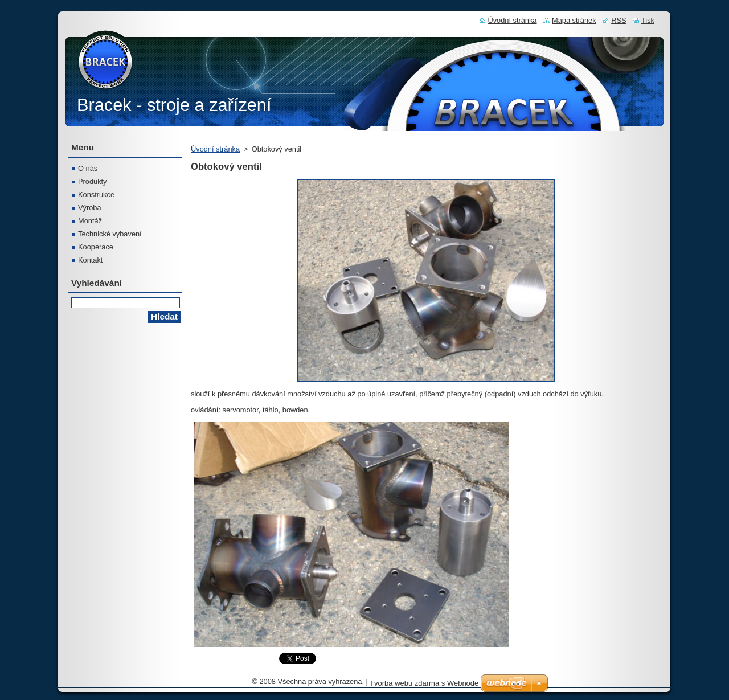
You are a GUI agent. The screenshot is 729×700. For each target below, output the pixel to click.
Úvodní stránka (215, 149)
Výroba (90, 208)
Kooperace (96, 247)
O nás (88, 168)
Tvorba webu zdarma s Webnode (424, 683)
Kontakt (90, 260)
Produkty (93, 181)
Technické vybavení (110, 234)
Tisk (648, 20)
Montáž (90, 221)
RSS (619, 20)
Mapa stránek (574, 20)
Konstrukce (96, 195)
